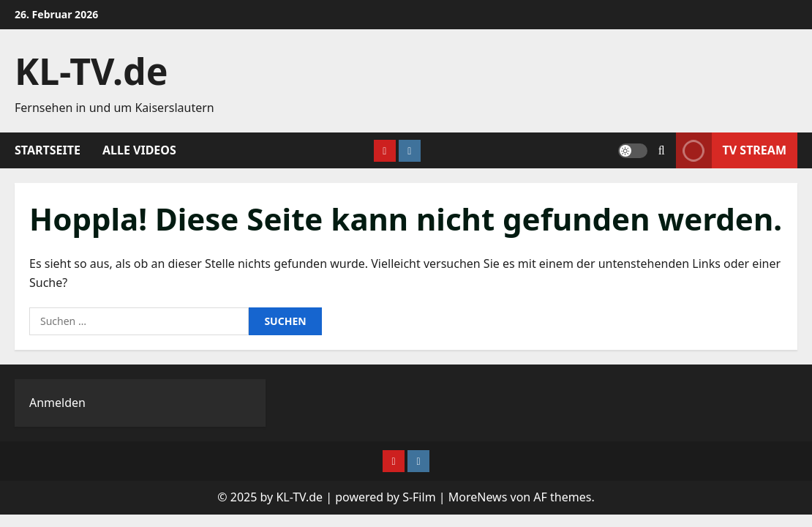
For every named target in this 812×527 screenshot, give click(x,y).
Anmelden (57, 403)
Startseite (48, 150)
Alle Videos (139, 150)
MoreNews (478, 497)
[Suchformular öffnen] (662, 150)
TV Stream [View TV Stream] (731, 150)
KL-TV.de (91, 71)
